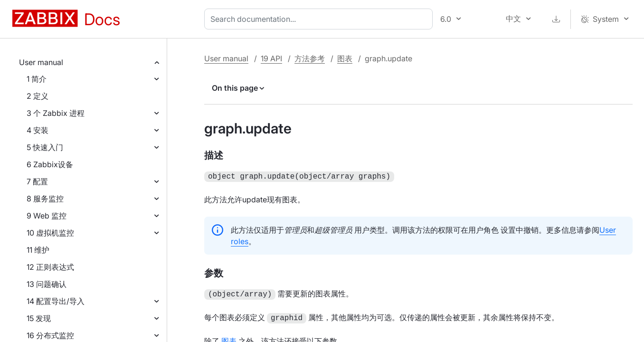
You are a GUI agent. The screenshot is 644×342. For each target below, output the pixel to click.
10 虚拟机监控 (50, 233)
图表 (345, 58)
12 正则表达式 (50, 267)
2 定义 (38, 96)
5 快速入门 (45, 147)
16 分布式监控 (50, 335)
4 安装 (38, 130)
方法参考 (310, 58)
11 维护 (38, 250)
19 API (271, 58)
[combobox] (320, 19)
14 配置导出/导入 (56, 301)
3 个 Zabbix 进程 (56, 113)
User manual (41, 62)
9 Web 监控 (47, 216)
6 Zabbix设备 (50, 164)
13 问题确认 (47, 284)
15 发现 (39, 318)
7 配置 (37, 181)
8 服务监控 (45, 199)
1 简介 (37, 79)
